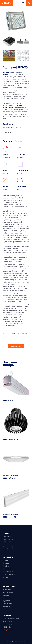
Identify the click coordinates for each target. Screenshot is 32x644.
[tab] (9, 141)
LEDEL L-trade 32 (9, 400)
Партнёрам (7, 569)
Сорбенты (6, 606)
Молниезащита (8, 592)
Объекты (6, 563)
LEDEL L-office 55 (9, 478)
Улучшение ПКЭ (8, 601)
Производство (8, 572)
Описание (8, 141)
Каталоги (6, 560)
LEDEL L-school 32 (9, 517)
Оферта (5, 577)
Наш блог (6, 566)
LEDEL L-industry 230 (10, 439)
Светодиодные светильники (10, 398)
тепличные (11, 132)
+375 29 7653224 (8, 624)
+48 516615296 (7, 627)
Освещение (7, 590)
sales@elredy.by (8, 630)
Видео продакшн (9, 575)
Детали (18, 141)
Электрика (6, 595)
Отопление (7, 598)
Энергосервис (8, 604)
